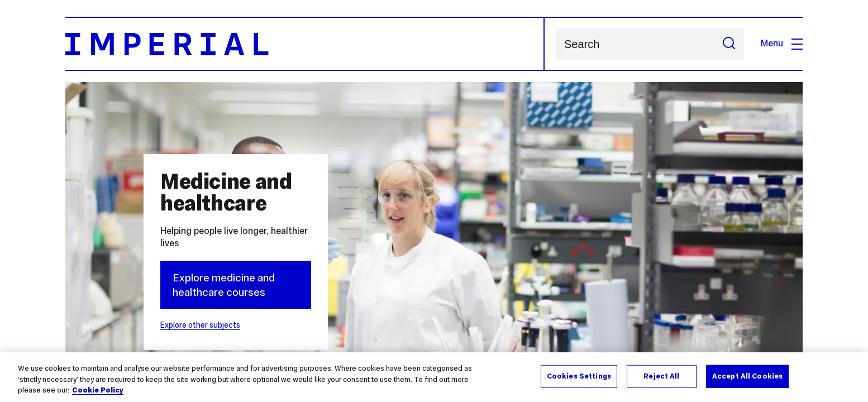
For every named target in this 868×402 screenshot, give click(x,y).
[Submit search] (729, 44)
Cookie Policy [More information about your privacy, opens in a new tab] (98, 390)
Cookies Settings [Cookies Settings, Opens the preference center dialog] (579, 376)
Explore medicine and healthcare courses (224, 285)
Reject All (661, 376)
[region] (434, 377)
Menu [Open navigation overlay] (782, 43)
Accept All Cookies (747, 376)
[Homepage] (305, 44)
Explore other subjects (200, 325)
